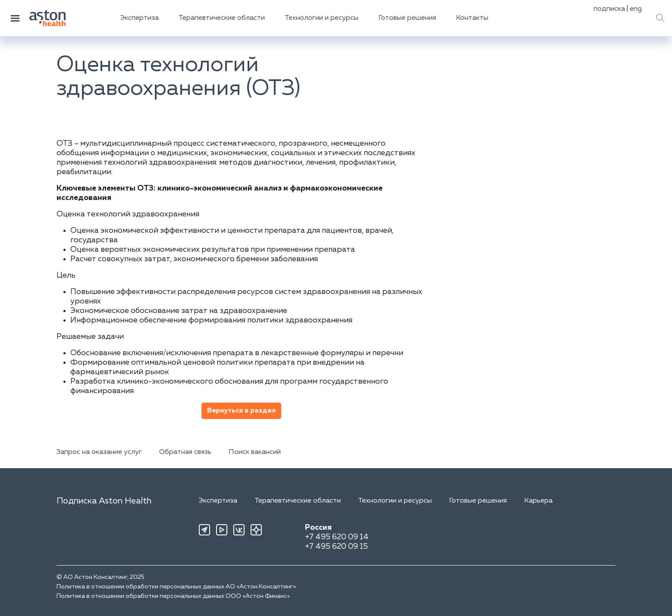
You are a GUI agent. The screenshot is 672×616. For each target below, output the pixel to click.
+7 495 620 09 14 (337, 537)
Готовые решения (407, 18)
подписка (609, 9)
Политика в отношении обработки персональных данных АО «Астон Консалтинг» (176, 587)
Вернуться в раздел (241, 411)
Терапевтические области (222, 18)
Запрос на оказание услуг (99, 452)
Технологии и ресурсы (322, 18)
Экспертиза (140, 18)
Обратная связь (185, 452)
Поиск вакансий (255, 452)
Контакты (472, 18)
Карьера (538, 501)
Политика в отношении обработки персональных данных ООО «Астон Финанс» (173, 596)
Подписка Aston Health (104, 501)
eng (636, 9)
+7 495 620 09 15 (336, 547)
